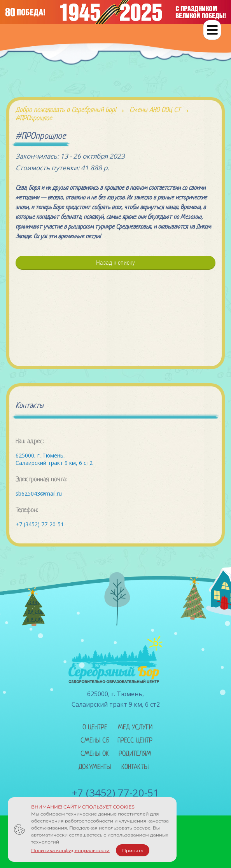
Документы (95, 767)
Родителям (135, 754)
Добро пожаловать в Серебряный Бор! (66, 110)
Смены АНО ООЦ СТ (155, 110)
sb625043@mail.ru (39, 493)
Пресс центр (135, 741)
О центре (95, 727)
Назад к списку (115, 263)
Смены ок (95, 754)
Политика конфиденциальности (70, 850)
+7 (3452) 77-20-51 (40, 524)
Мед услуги (135, 727)
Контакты (135, 767)
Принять (133, 850)
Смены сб (95, 741)
